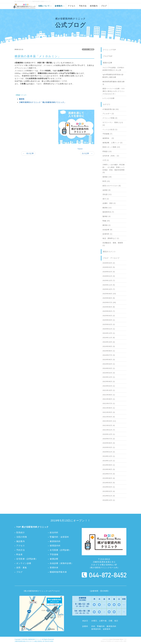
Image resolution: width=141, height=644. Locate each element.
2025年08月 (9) (109, 298)
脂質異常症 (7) (108, 212)
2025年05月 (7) (109, 311)
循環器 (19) (107, 177)
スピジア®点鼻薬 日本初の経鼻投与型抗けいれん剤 (113, 69)
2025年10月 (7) (109, 289)
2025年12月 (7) (109, 280)
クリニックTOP (110, 50)
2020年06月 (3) (109, 443)
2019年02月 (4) (109, 491)
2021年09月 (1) (109, 395)
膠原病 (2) (107, 225)
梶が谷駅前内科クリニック (33, 639)
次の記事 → (87, 153)
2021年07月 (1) (109, 403)
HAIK (125, 641)
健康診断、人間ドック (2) (113, 143)
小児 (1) (106, 160)
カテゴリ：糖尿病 (88, 49)
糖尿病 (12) (107, 208)
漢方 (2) (106, 199)
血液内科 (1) (107, 234)
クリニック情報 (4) (110, 118)
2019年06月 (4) (109, 478)
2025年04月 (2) (109, 316)
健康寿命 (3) (108, 138)
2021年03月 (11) (109, 421)
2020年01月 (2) (109, 452)
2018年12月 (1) (109, 500)
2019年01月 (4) (109, 496)
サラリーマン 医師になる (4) (113, 124)
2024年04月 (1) (109, 364)
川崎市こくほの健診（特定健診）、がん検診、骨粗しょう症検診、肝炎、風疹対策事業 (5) (114, 169)
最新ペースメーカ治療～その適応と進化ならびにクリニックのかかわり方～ (114, 91)
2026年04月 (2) (109, 263)
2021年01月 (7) (109, 430)
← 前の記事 (28, 153)
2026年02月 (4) (109, 272)
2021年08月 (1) (109, 399)
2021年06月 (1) (109, 408)
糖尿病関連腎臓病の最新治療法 (114, 83)
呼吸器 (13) (107, 151)
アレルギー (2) (108, 114)
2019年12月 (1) (109, 456)
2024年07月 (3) (109, 355)
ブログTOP (108, 56)
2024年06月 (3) (109, 360)
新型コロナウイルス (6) (112, 186)
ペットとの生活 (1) (110, 129)
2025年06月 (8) (109, 307)
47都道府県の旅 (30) (111, 109)
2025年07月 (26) (109, 302)
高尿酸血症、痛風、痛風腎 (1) (113, 244)
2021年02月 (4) (109, 425)
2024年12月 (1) (109, 333)
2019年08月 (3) (109, 469)
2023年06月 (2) (109, 381)
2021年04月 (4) (109, 417)
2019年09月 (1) (109, 465)
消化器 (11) (107, 194)
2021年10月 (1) (109, 390)
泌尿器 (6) (107, 190)
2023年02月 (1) (109, 386)
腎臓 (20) (106, 221)
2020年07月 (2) (109, 439)
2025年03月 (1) (109, 320)
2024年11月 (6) (109, 338)
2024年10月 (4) (109, 342)
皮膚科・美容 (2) (109, 203)
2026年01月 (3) (109, 276)
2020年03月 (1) (109, 447)
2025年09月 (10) (109, 294)
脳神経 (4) (107, 216)
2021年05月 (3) (109, 412)
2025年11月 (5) (109, 285)
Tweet (80, 149)
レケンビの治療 (109, 98)
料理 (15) (106, 181)
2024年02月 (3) (109, 373)
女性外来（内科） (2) (111, 156)
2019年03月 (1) (109, 487)
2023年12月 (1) (109, 377)
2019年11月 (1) (109, 461)
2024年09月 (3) (109, 346)
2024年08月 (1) (109, 351)
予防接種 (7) (107, 134)
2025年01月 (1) (109, 329)
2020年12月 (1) (109, 434)
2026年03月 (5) (109, 267)
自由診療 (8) (107, 230)
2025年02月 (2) (109, 324)
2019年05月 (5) (109, 483)
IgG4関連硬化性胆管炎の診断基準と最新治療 (113, 76)
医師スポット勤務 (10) (111, 147)
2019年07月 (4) (109, 474)
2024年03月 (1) (109, 368)
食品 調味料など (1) (111, 238)
